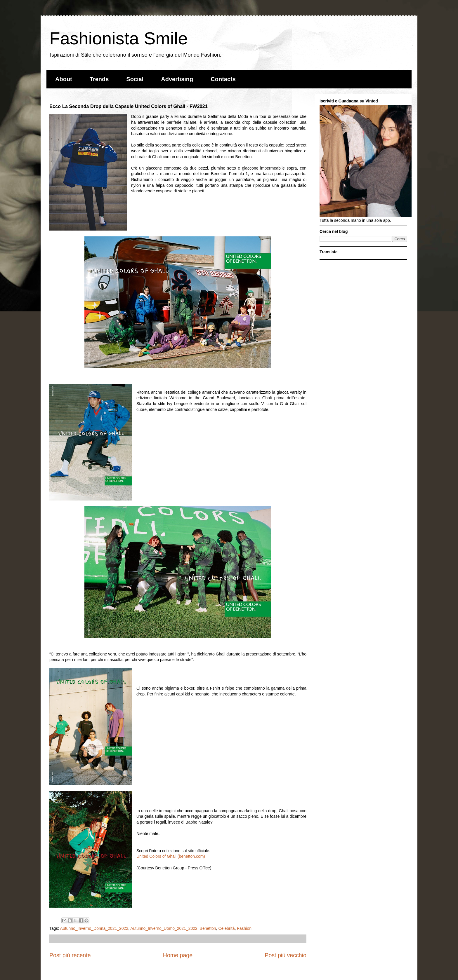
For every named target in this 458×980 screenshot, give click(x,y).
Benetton (208, 928)
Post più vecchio (286, 955)
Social (135, 79)
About (64, 79)
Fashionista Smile (119, 38)
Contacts (223, 79)
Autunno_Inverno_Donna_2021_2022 (94, 928)
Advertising (177, 79)
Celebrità (226, 928)
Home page (178, 955)
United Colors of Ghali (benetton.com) (171, 856)
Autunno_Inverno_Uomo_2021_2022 (164, 928)
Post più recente (70, 955)
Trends (99, 79)
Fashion (244, 928)
